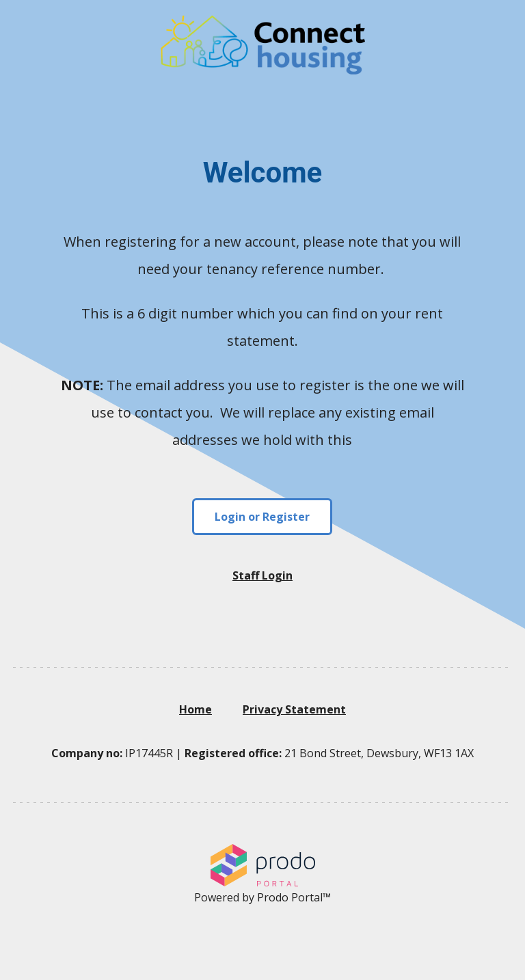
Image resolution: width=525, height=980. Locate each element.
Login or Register (262, 517)
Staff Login (262, 575)
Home (196, 709)
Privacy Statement (294, 709)
